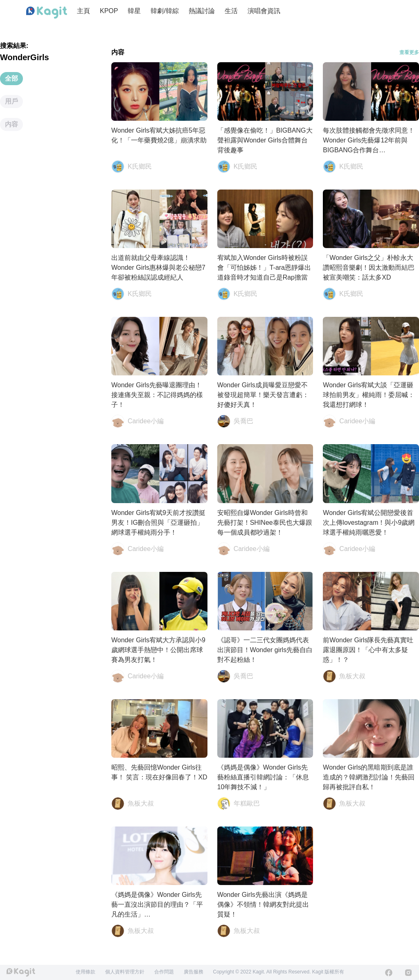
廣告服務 (194, 972)
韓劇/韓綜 (164, 11)
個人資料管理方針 (125, 972)
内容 (11, 124)
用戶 (11, 101)
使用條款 (86, 972)
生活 (231, 11)
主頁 (83, 11)
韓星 (134, 11)
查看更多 (409, 52)
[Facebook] (389, 973)
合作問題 (164, 972)
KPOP (109, 11)
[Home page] (47, 13)
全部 (11, 78)
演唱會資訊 (264, 11)
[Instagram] (408, 973)
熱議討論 (202, 11)
